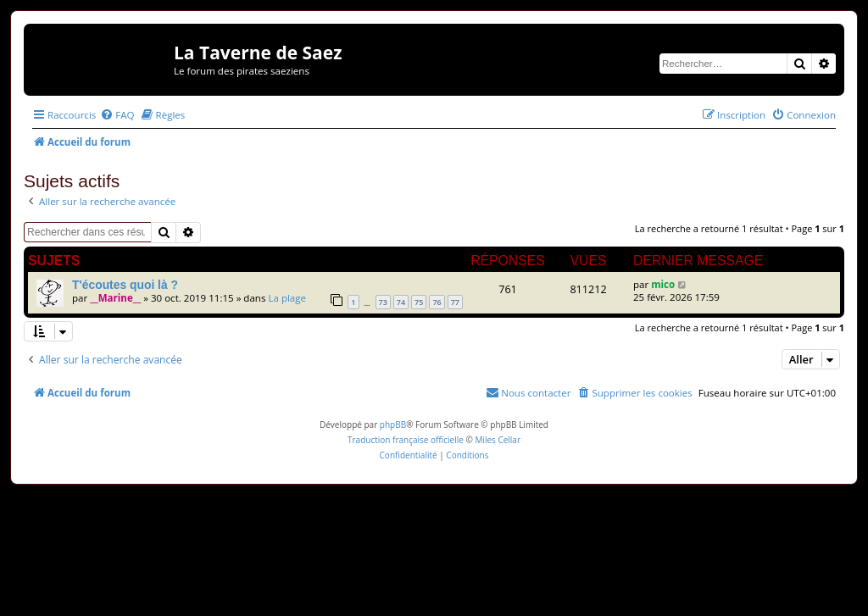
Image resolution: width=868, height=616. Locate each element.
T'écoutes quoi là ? (125, 285)
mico (663, 284)
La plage (287, 298)
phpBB (393, 425)
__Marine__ (115, 298)
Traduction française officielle (406, 440)
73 (383, 302)
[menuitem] (117, 115)
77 (455, 302)
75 (419, 302)
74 (401, 302)
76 (437, 302)
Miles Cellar (498, 440)
